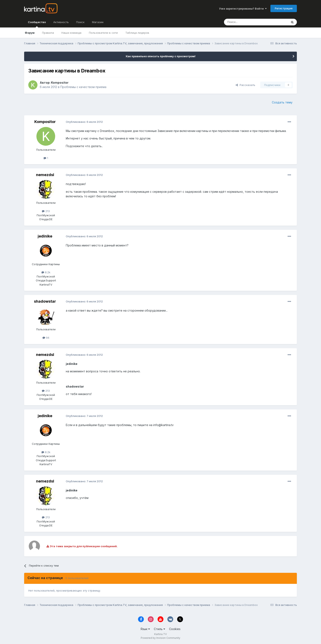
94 (46, 338)
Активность (61, 22)
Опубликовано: (84, 122)
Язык (145, 629)
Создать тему (282, 102)
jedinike (45, 236)
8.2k (46, 272)
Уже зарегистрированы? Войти (243, 9)
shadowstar (45, 301)
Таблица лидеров (137, 33)
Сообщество (37, 24)
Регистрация (284, 8)
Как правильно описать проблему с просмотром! (161, 56)
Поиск (80, 22)
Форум (30, 33)
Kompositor (60, 83)
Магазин (98, 22)
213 (46, 211)
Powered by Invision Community (160, 638)
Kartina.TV (160, 634)
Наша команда (71, 33)
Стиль (159, 629)
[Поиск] (244, 22)
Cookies (175, 629)
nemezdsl (45, 175)
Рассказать (245, 85)
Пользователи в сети (103, 33)
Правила (48, 33)
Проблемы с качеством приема (83, 87)
